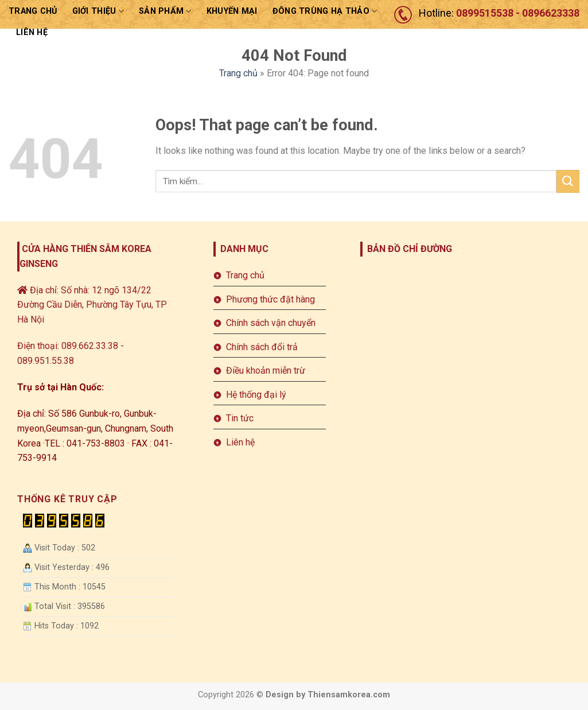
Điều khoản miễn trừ (266, 370)
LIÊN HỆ (32, 32)
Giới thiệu (98, 11)
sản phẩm (165, 11)
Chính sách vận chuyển (271, 323)
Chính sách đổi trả (262, 347)
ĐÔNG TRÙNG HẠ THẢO (325, 11)
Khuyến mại (232, 11)
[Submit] (568, 181)
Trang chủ (33, 11)
